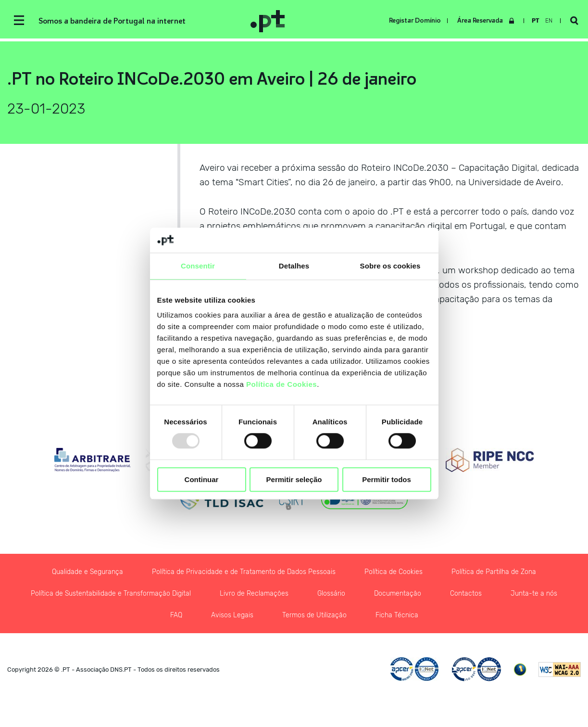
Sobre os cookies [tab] (390, 266)
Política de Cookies (281, 385)
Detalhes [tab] (294, 266)
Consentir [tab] (198, 266)
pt (536, 21)
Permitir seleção (294, 479)
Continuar (202, 479)
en (549, 21)
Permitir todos (387, 479)
